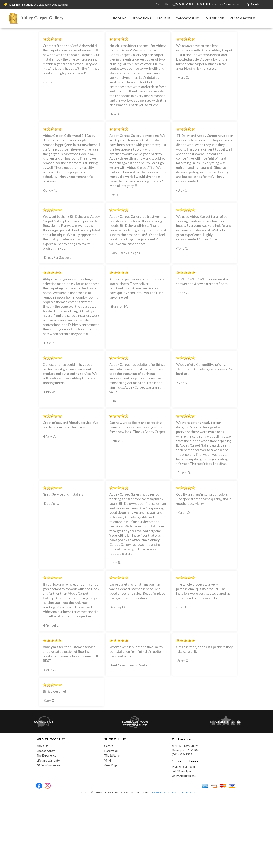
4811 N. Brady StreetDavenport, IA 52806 (185, 820)
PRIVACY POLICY (161, 864)
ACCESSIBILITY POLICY (184, 864)
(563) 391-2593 (182, 826)
